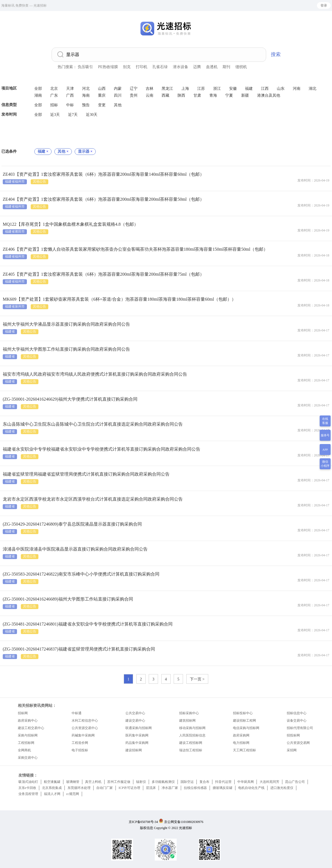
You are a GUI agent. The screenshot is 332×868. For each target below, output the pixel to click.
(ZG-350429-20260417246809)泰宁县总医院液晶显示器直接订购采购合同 (72, 524)
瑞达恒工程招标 (191, 750)
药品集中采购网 (137, 743)
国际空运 (187, 782)
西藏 (165, 95)
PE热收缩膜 (108, 67)
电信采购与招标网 (246, 728)
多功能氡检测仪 (163, 782)
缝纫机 (241, 67)
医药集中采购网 (137, 735)
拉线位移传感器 (195, 788)
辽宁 (134, 89)
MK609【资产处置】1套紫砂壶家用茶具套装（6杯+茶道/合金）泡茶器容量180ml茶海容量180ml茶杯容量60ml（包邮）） (119, 299)
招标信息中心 (297, 713)
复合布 (204, 782)
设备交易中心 (297, 721)
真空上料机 (93, 782)
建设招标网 (134, 750)
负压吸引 (85, 67)
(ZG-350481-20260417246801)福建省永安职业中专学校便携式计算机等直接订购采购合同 (88, 624)
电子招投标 (80, 750)
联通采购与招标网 (139, 728)
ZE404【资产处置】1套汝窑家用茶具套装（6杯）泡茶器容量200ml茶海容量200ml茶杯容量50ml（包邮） (103, 199)
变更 (102, 105)
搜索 (276, 54)
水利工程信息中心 (85, 721)
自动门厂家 (105, 788)
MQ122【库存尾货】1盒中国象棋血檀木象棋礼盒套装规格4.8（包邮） (71, 224)
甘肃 (197, 95)
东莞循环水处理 (79, 788)
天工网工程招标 (244, 750)
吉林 (150, 89)
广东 (54, 95)
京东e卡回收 (27, 788)
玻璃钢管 (73, 782)
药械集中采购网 (83, 735)
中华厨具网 (246, 782)
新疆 (245, 95)
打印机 (142, 67)
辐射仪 (141, 782)
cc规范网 (73, 794)
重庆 (102, 95)
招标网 (23, 713)
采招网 (292, 750)
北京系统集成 (52, 788)
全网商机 (24, 750)
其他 (118, 105)
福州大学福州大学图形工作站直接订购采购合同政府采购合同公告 (66, 349)
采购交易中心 (28, 758)
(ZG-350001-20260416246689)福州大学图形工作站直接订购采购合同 (68, 599)
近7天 (73, 115)
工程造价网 (80, 743)
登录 (324, 5)
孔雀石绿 (160, 67)
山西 (102, 89)
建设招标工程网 (244, 721)
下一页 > (197, 679)
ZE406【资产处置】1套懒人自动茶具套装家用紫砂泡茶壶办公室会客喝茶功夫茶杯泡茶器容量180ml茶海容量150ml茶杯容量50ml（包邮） (135, 249)
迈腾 (197, 67)
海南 (86, 95)
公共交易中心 (135, 713)
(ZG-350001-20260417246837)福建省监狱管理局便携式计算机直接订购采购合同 (79, 649)
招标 (54, 105)
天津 (70, 89)
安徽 (233, 89)
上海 (185, 89)
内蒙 (118, 89)
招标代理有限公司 (300, 728)
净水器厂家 (170, 788)
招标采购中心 (189, 713)
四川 (118, 95)
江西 (265, 89)
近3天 (55, 115)
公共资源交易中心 (85, 728)
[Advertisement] (166, 133)
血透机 (212, 67)
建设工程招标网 (191, 743)
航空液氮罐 (52, 782)
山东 (281, 89)
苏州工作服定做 (119, 782)
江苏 (201, 89)
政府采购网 (241, 735)
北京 (54, 89)
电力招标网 (241, 743)
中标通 (77, 713)
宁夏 (229, 95)
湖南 (38, 95)
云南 (150, 95)
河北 (86, 89)
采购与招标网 (28, 735)
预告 (86, 105)
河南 (297, 89)
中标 (70, 105)
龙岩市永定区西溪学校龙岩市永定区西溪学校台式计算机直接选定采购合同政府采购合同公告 (93, 499)
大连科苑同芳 (269, 782)
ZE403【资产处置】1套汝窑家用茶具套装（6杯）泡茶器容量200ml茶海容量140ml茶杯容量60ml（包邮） (103, 174)
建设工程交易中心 (31, 728)
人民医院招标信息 (192, 735)
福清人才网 (52, 794)
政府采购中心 (28, 721)
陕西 (181, 95)
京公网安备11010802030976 (184, 822)
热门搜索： (67, 67)
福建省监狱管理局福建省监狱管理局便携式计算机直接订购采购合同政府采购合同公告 (86, 474)
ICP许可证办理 (129, 788)
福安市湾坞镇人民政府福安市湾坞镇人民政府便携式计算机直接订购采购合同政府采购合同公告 (95, 374)
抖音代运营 (223, 782)
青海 (213, 95)
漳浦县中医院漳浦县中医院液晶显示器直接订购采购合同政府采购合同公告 (75, 549)
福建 (249, 89)
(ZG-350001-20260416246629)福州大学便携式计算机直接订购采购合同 (70, 399)
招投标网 (293, 735)
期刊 (226, 67)
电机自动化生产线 (251, 788)
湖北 (313, 89)
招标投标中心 (243, 713)
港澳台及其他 (269, 95)
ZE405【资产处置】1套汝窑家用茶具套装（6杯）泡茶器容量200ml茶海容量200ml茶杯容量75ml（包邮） (103, 274)
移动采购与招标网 (192, 728)
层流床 (151, 788)
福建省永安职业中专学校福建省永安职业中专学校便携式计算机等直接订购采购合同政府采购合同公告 (102, 449)
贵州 (134, 95)
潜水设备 (181, 67)
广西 (70, 95)
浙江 (217, 89)
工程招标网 (26, 743)
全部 (38, 89)
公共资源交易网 (298, 743)
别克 (127, 67)
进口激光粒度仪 (282, 788)
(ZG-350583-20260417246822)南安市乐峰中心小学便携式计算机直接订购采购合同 (81, 574)
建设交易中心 (135, 721)
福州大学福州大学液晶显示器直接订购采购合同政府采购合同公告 (66, 324)
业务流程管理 (28, 794)
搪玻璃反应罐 (223, 788)
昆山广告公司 (295, 782)
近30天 (92, 115)
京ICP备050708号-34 (143, 822)
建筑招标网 (187, 721)
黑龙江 (167, 89)
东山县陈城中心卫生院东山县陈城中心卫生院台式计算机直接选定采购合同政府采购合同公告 (93, 424)
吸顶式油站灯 (28, 782)
